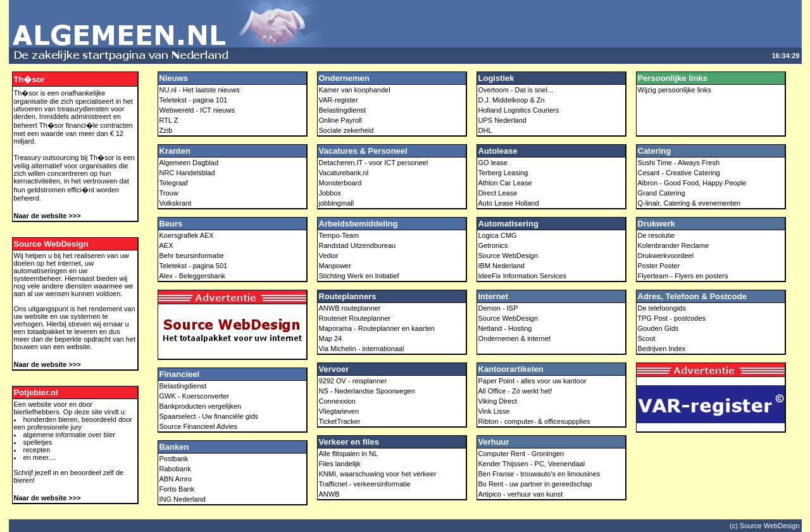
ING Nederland (183, 499)
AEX (166, 245)
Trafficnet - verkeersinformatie (365, 484)
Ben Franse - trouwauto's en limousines (539, 474)
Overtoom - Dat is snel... (516, 90)
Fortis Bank (177, 489)
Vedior (329, 256)
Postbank (174, 459)
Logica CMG (498, 235)
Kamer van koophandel (355, 90)
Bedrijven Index (662, 349)
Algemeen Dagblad (189, 163)
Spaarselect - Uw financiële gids (209, 416)
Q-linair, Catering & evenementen (689, 203)
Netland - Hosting (505, 328)
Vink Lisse (494, 411)
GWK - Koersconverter (195, 396)
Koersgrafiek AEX (187, 235)
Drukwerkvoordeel (666, 256)
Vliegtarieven (339, 411)
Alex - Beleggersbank (193, 276)
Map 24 (331, 338)
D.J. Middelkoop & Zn (512, 100)
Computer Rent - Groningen (521, 454)
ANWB (329, 494)
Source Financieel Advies (199, 426)
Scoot (647, 338)
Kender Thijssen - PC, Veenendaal (532, 464)
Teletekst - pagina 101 (194, 100)
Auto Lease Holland (509, 203)
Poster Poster (659, 266)
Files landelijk (340, 464)
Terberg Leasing (503, 173)
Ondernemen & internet (514, 338)
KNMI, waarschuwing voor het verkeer (378, 474)
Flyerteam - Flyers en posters (683, 276)
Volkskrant (176, 203)
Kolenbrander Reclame (674, 245)
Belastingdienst (183, 386)
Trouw (169, 193)
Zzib (166, 130)
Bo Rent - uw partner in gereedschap (535, 484)
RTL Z (169, 120)
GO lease (493, 163)
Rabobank (175, 469)
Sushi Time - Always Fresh (679, 163)
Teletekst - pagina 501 (194, 266)
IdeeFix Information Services (522, 276)
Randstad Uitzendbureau (358, 245)
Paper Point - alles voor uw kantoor (533, 381)
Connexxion (337, 401)
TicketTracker (340, 421)
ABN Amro (176, 479)
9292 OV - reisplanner (353, 381)
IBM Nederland (502, 266)
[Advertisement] (564, 24)
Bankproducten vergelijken (201, 406)
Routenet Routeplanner (355, 318)
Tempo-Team (339, 235)
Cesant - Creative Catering (679, 173)
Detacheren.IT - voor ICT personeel (374, 163)
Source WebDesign (508, 256)
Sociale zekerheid (346, 130)
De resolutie (657, 235)
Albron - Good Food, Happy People (692, 183)
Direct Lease (498, 193)
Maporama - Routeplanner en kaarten (377, 328)
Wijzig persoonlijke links (675, 90)
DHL (485, 130)
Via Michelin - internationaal (362, 349)
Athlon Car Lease (505, 183)
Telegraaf (174, 183)
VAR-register (339, 100)
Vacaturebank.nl (344, 173)
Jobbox (330, 193)
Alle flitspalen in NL (349, 454)
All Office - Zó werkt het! (515, 391)
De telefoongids (662, 308)
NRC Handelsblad (187, 173)
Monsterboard (340, 183)
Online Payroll (340, 120)
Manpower (335, 266)
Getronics (493, 245)
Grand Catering (662, 193)
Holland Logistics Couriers (519, 110)
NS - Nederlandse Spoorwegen (367, 391)
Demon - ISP (498, 308)
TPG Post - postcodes (672, 318)
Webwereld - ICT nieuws (197, 110)
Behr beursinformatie (192, 256)
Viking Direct (498, 401)
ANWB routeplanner (350, 308)
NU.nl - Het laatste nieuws (200, 90)
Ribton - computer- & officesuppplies (534, 421)
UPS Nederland (502, 120)
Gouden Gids (658, 328)
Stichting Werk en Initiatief (359, 276)
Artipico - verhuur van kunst (521, 494)
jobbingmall (337, 203)
